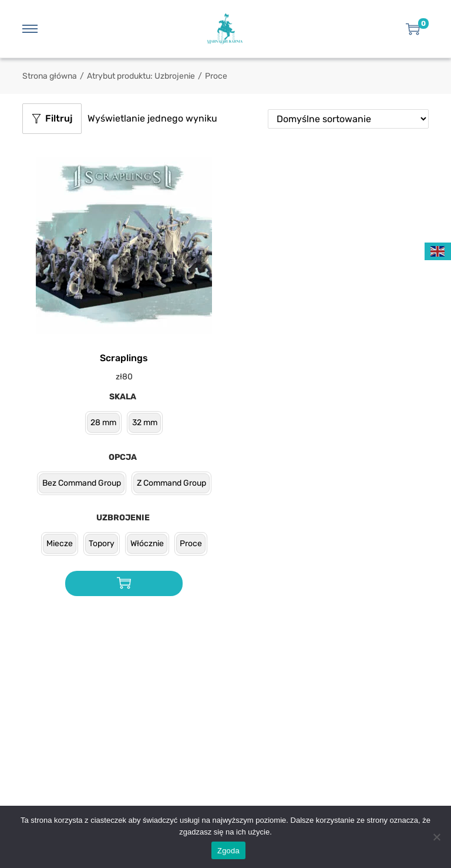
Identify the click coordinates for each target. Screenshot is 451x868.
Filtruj (52, 118)
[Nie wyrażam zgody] (436, 837)
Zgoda (228, 851)
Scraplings (124, 358)
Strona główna (50, 76)
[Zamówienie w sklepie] (348, 119)
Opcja (123, 457)
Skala (123, 397)
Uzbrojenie (123, 518)
